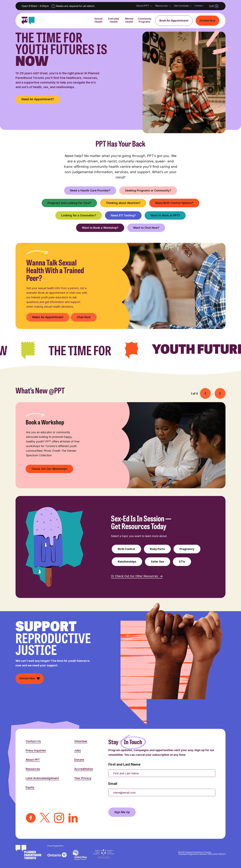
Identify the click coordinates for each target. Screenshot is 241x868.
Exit (214, 6)
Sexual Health (98, 23)
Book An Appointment (174, 21)
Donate (79, 760)
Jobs (78, 750)
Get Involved (181, 7)
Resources (161, 7)
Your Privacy (83, 778)
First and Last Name (124, 764)
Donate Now (207, 21)
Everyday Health (114, 23)
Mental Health (129, 23)
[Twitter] (45, 819)
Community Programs (145, 23)
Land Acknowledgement (42, 778)
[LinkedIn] (73, 819)
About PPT (143, 7)
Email (113, 784)
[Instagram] (59, 819)
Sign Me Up (122, 812)
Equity (30, 787)
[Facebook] (31, 819)
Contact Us (33, 741)
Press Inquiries (36, 750)
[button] (205, 393)
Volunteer (81, 741)
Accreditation (84, 769)
